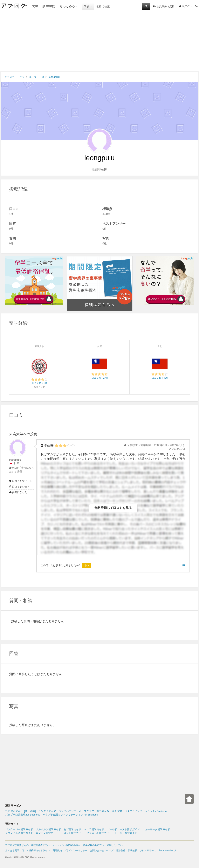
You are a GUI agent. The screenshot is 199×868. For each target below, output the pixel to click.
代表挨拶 (133, 850)
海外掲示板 (103, 811)
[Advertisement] (99, 42)
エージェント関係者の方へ (66, 845)
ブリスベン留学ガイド (99, 833)
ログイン (186, 6)
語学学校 (49, 6)
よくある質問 (12, 850)
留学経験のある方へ (93, 845)
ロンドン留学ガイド (47, 833)
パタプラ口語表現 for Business (23, 815)
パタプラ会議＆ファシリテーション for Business (70, 815)
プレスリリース (148, 850)
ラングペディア (47, 811)
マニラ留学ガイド (94, 829)
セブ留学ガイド (72, 829)
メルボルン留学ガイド (48, 829)
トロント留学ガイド (72, 833)
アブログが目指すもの (17, 845)
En (196, 6)
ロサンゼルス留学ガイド (19, 833)
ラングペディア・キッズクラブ (76, 811)
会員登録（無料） (165, 6)
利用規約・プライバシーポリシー (70, 850)
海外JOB (117, 811)
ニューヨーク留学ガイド (156, 829)
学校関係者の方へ (40, 845)
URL (183, 565)
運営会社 (120, 850)
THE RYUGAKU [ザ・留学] (21, 811)
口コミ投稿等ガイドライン (36, 850)
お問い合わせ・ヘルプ (102, 850)
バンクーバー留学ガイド (19, 829)
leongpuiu (15, 460)
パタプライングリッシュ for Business (146, 811)
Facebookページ (167, 850)
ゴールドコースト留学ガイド (123, 829)
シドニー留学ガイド (126, 833)
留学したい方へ (115, 845)
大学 (35, 6)
